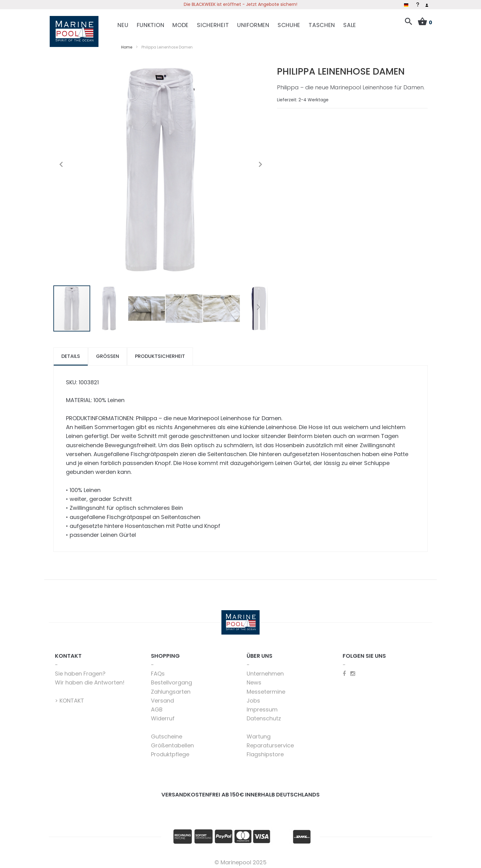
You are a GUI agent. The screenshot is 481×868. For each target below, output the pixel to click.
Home (127, 44)
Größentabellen (172, 742)
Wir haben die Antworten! (90, 679)
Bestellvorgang (171, 679)
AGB (157, 706)
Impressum (262, 706)
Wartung (259, 733)
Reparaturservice (270, 742)
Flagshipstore (265, 751)
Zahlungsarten (171, 689)
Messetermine (266, 689)
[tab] (71, 353)
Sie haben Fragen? (80, 670)
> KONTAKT (69, 697)
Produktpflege (170, 751)
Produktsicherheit (160, 353)
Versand (162, 697)
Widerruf (163, 715)
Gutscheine (167, 733)
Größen (108, 353)
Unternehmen (265, 670)
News (254, 679)
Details (71, 353)
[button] (61, 161)
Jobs (253, 697)
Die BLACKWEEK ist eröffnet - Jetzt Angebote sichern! (240, 4)
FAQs (158, 670)
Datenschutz (264, 715)
